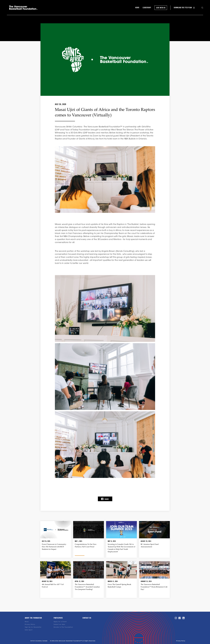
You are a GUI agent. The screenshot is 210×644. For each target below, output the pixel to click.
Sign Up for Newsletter (33, 627)
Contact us (87, 618)
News (27, 622)
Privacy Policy (30, 624)
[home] (23, 8)
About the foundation (33, 618)
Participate (58, 618)
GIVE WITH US (161, 8)
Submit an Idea (59, 624)
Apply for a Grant (60, 622)
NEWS (137, 8)
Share (105, 499)
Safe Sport (29, 630)
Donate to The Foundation (63, 627)
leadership (147, 8)
